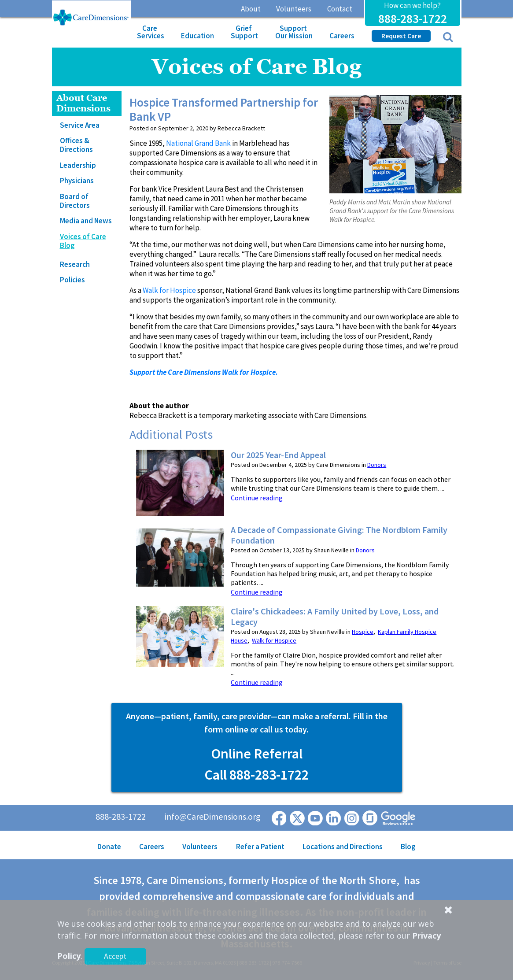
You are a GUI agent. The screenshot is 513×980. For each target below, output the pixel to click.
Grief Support (244, 32)
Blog (408, 847)
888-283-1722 (413, 18)
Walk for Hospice (169, 290)
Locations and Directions (343, 847)
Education (197, 36)
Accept (115, 956)
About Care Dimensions (83, 103)
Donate (109, 847)
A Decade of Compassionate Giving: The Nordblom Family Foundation (339, 535)
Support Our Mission (294, 32)
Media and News (86, 221)
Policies (72, 280)
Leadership (78, 165)
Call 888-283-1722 (256, 775)
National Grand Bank (198, 143)
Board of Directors (75, 201)
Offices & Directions (76, 145)
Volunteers (294, 9)
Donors (377, 465)
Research (75, 264)
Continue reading (257, 498)
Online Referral (257, 754)
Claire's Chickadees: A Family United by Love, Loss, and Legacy (335, 617)
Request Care (401, 36)
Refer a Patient (260, 847)
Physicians (77, 181)
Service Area (80, 125)
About (251, 9)
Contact (340, 9)
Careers (342, 36)
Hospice (363, 632)
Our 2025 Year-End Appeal (278, 455)
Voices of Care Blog (83, 241)
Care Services (151, 32)
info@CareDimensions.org (213, 816)
